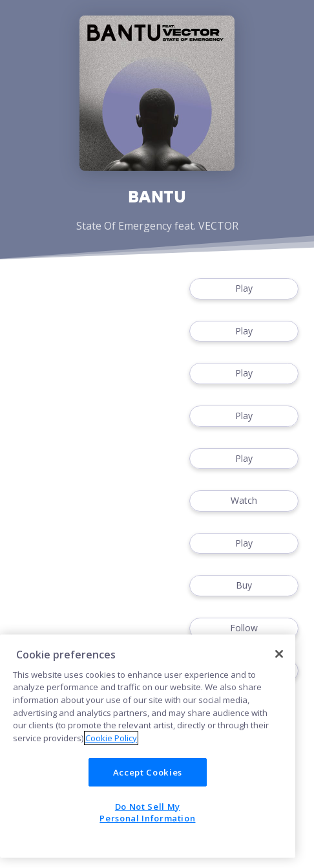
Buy (244, 586)
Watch (244, 501)
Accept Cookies (148, 772)
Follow (244, 628)
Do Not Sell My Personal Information (147, 812)
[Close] (279, 654)
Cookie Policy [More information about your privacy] (111, 738)
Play (244, 289)
